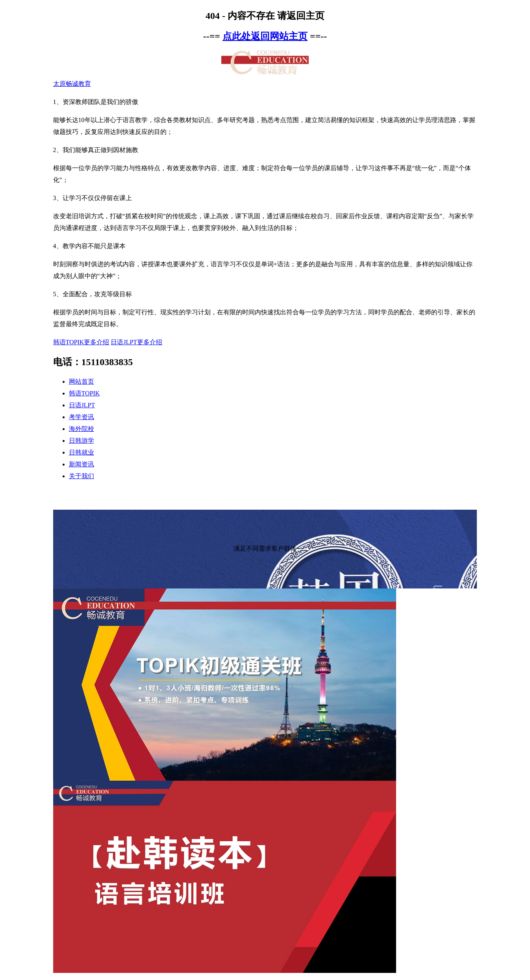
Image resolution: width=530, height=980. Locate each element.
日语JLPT (82, 405)
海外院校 (82, 429)
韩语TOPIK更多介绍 (81, 342)
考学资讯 (82, 417)
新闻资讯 (82, 464)
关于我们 (82, 476)
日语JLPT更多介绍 (136, 342)
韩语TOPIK (84, 393)
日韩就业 (82, 452)
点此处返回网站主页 (265, 36)
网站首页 (82, 381)
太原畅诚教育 (72, 84)
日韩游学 (82, 441)
